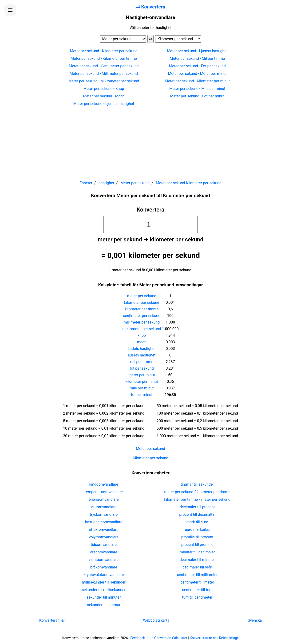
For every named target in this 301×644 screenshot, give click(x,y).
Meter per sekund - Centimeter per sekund (104, 66)
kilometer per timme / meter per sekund (197, 499)
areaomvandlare (104, 552)
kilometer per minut (142, 382)
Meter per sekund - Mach (104, 96)
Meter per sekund (150, 449)
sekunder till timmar (104, 605)
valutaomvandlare (104, 560)
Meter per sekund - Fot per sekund (197, 66)
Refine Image (229, 638)
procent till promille (197, 545)
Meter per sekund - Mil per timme (197, 58)
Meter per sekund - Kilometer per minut (197, 81)
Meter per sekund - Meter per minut (197, 74)
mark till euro (197, 522)
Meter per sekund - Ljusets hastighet (197, 51)
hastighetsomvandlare (104, 522)
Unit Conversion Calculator (167, 638)
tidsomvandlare (104, 545)
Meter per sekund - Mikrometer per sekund (104, 81)
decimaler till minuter (197, 560)
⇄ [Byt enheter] (151, 39)
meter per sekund (142, 296)
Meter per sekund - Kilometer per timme (104, 58)
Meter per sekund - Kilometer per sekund (104, 51)
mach (142, 342)
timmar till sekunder (197, 484)
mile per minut (142, 388)
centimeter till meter (197, 582)
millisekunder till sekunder (104, 582)
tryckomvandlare (104, 514)
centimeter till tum (197, 590)
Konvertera (150, 210)
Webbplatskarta (156, 620)
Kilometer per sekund (151, 458)
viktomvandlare (104, 507)
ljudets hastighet (142, 349)
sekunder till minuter (104, 597)
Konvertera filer (52, 620)
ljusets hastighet (142, 355)
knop (142, 335)
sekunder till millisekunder (104, 590)
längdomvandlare (104, 484)
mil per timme (142, 362)
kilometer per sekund (142, 302)
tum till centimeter (197, 597)
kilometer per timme (142, 309)
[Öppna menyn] (10, 10)
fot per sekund (142, 368)
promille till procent (197, 537)
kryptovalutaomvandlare (104, 575)
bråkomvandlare (104, 567)
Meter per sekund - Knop (104, 89)
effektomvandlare (104, 530)
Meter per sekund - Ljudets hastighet (104, 104)
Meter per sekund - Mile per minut (197, 89)
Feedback (138, 638)
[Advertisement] (150, 141)
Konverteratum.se (203, 638)
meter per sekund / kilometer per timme (197, 492)
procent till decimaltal (197, 514)
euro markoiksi (197, 530)
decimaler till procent (197, 507)
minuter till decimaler (197, 552)
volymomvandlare (104, 537)
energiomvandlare (104, 499)
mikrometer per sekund (142, 329)
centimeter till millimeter (197, 575)
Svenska (255, 620)
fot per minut (142, 395)
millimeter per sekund (142, 322)
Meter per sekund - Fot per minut (197, 96)
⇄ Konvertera (150, 7)
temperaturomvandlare (104, 492)
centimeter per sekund (142, 316)
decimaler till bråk (197, 567)
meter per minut (142, 375)
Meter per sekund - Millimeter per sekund (104, 74)
